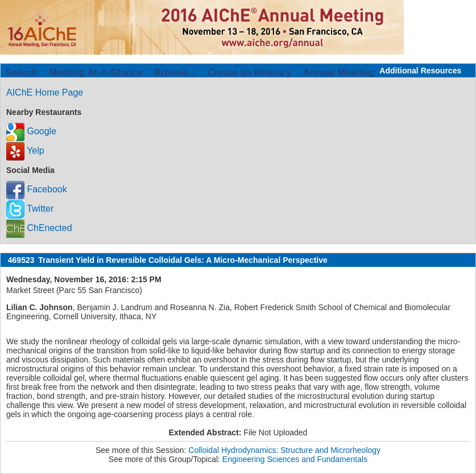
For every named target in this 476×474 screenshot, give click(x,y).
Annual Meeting (338, 73)
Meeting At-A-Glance (96, 73)
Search (22, 73)
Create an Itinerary (249, 73)
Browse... (175, 73)
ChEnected (39, 228)
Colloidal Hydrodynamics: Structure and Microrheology (284, 450)
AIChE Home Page (45, 92)
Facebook (37, 189)
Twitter (30, 209)
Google (31, 131)
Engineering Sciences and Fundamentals (295, 459)
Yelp (25, 151)
